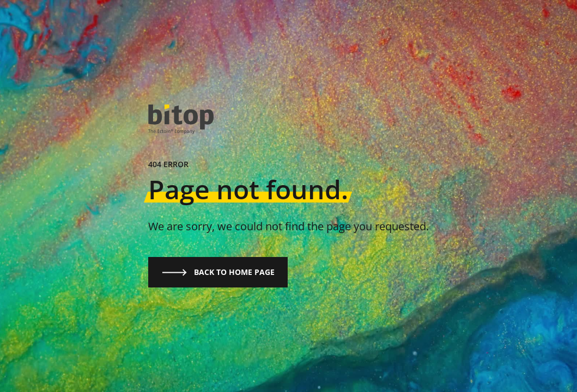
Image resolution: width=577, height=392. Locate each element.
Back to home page (218, 272)
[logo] (181, 120)
